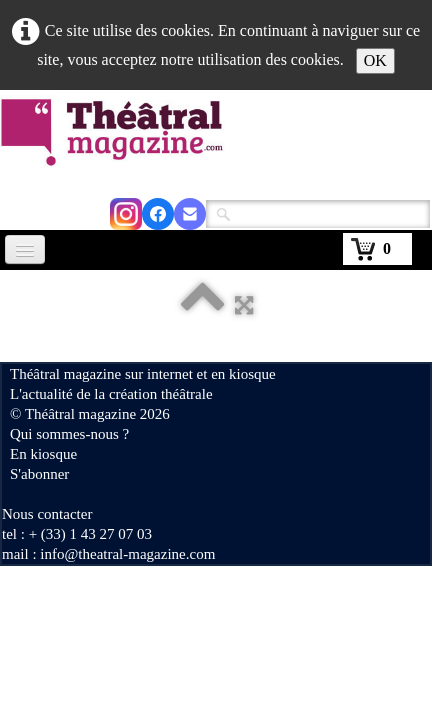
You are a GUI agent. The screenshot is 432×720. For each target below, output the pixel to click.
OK (375, 60)
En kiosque (43, 454)
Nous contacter (47, 514)
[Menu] (25, 249)
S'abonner (39, 474)
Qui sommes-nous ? (69, 434)
